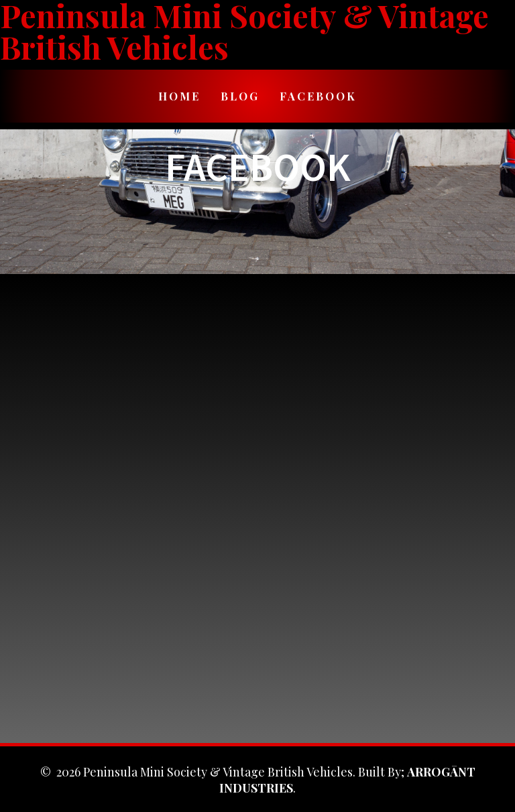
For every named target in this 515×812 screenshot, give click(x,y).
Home (179, 96)
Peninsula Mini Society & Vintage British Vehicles (244, 31)
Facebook (318, 96)
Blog (240, 96)
